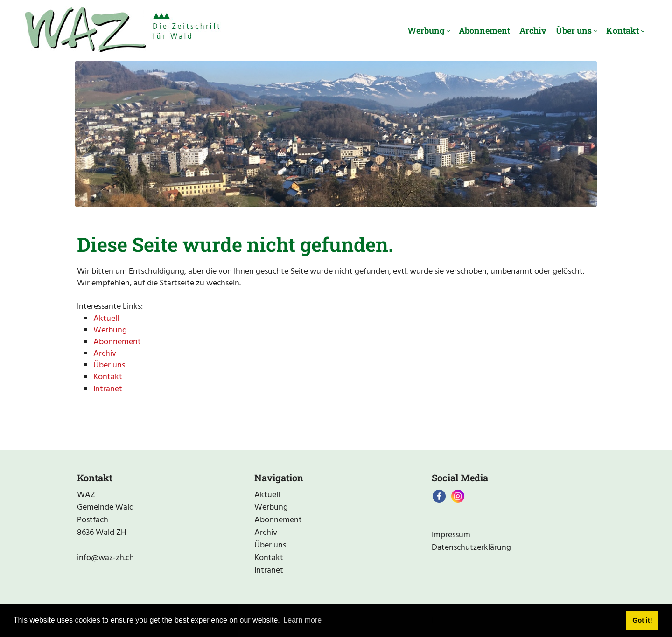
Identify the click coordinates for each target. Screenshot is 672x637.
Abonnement (117, 342)
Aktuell (106, 319)
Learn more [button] (302, 620)
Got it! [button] (642, 620)
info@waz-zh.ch (105, 558)
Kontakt (108, 377)
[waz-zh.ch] (122, 30)
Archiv (105, 354)
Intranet (108, 389)
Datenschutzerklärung (471, 548)
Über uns (109, 365)
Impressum (451, 535)
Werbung (110, 330)
